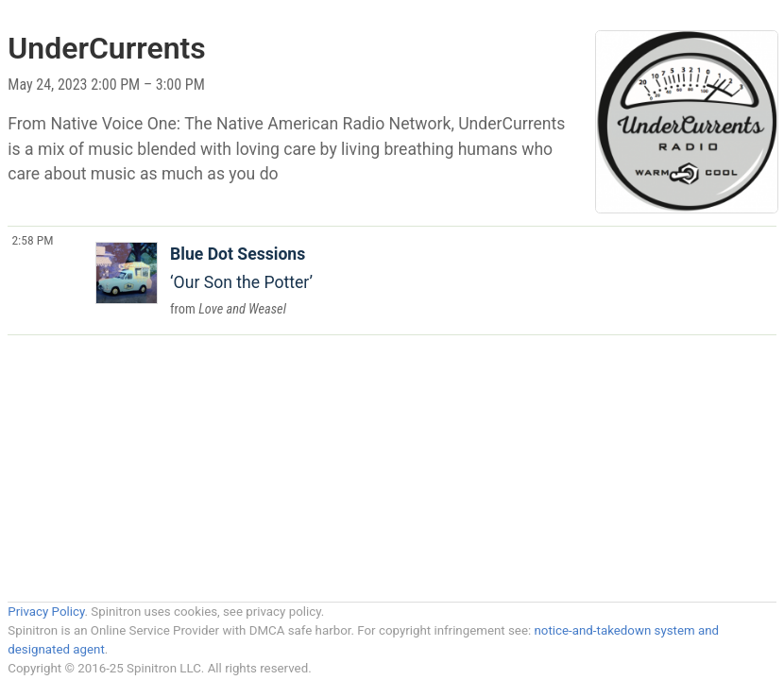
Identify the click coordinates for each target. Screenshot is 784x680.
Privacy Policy (46, 612)
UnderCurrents (106, 48)
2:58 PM (32, 240)
